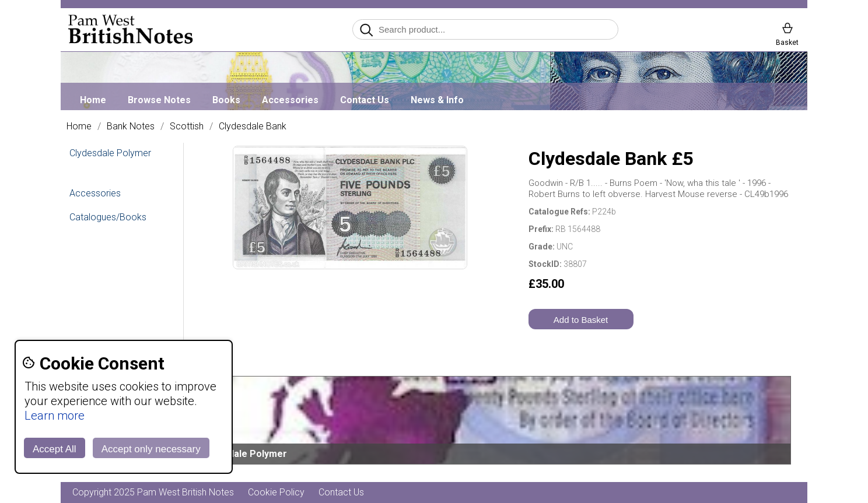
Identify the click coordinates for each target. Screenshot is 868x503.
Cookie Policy (276, 492)
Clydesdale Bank (253, 126)
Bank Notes (131, 126)
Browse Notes (159, 100)
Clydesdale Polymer (110, 153)
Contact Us (365, 100)
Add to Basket (581, 320)
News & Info (437, 100)
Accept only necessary (151, 449)
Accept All (55, 449)
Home (93, 100)
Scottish (187, 126)
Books (226, 100)
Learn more (55, 416)
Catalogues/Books (108, 217)
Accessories (290, 100)
